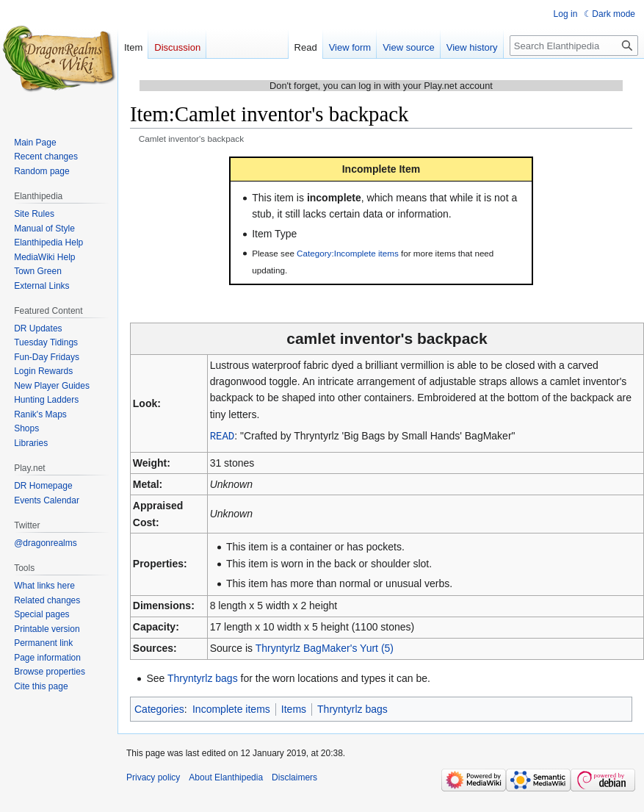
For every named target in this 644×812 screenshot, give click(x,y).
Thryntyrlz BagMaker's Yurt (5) (325, 647)
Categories (159, 708)
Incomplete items (231, 708)
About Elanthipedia (226, 777)
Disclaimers (294, 777)
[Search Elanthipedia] (574, 46)
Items (294, 708)
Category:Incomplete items (348, 253)
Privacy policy (153, 777)
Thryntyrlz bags (203, 678)
